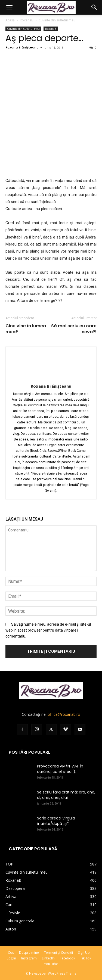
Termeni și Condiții (58, 953)
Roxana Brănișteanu (22, 47)
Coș (11, 953)
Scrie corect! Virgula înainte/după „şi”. (56, 821)
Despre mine (29, 953)
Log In (11, 958)
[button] (9, 7)
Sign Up (84, 953)
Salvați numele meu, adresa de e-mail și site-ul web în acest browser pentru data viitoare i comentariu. (48, 630)
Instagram (29, 958)
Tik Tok (86, 958)
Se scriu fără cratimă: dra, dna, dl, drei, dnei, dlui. (66, 795)
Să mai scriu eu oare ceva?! (74, 329)
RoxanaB (27, 20)
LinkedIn (48, 958)
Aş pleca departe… (44, 38)
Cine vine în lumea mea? (26, 329)
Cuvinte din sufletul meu (57, 20)
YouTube (51, 964)
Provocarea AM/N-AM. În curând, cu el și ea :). (60, 769)
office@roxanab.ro (64, 714)
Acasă (10, 20)
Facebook (67, 958)
